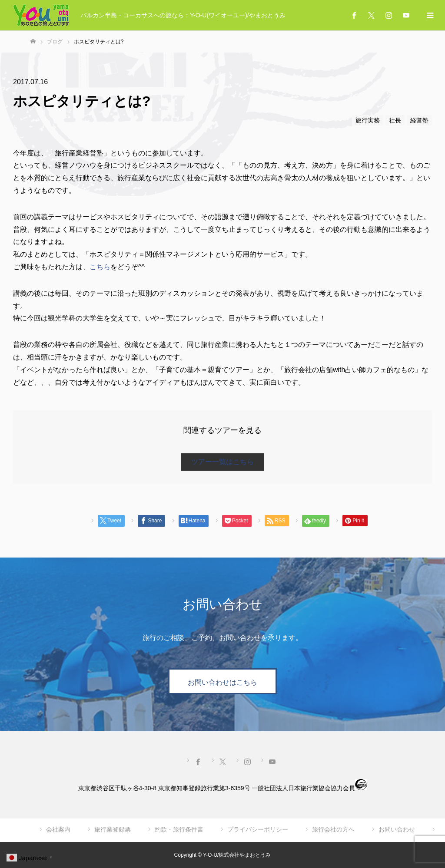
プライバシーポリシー (258, 829)
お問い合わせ (397, 829)
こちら (100, 267)
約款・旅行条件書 (179, 829)
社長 (395, 120)
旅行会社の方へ (333, 829)
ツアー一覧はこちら (222, 462)
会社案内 (58, 829)
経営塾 (419, 120)
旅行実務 (368, 120)
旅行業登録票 (113, 829)
